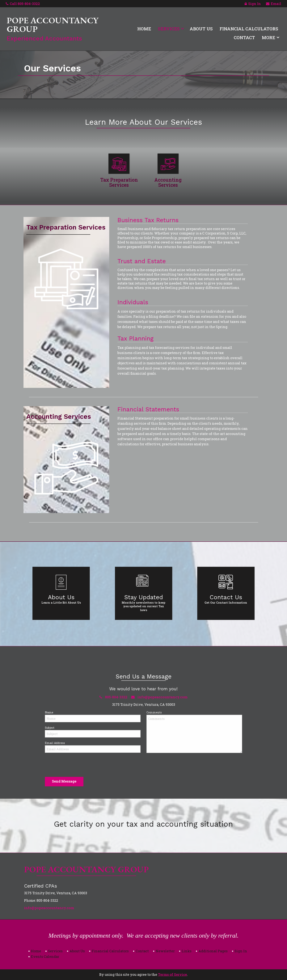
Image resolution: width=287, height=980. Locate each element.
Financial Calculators (249, 29)
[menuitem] (144, 28)
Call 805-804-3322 (23, 4)
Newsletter (165, 951)
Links (187, 951)
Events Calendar (45, 957)
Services (169, 29)
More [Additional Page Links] (268, 37)
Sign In (253, 4)
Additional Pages (213, 951)
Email (274, 4)
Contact (244, 37)
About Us (201, 29)
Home (144, 29)
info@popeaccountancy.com (49, 908)
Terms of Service (172, 974)
